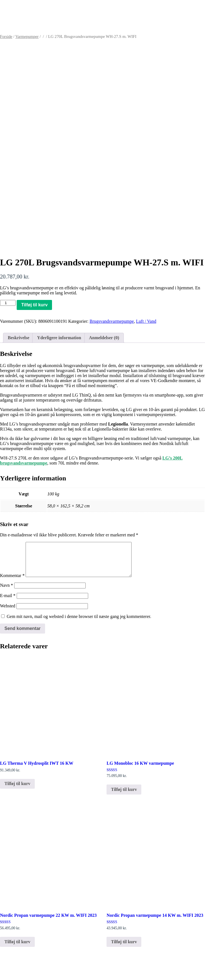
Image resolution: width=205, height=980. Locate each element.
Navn (7, 592)
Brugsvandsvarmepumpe (112, 321)
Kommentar (12, 582)
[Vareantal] (8, 303)
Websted (8, 613)
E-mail (8, 602)
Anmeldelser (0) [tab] (104, 338)
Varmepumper (27, 36)
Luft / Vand (146, 321)
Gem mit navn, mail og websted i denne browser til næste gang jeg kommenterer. (79, 623)
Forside (6, 36)
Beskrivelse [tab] (18, 338)
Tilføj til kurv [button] (17, 790)
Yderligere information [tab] (59, 338)
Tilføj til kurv (34, 305)
